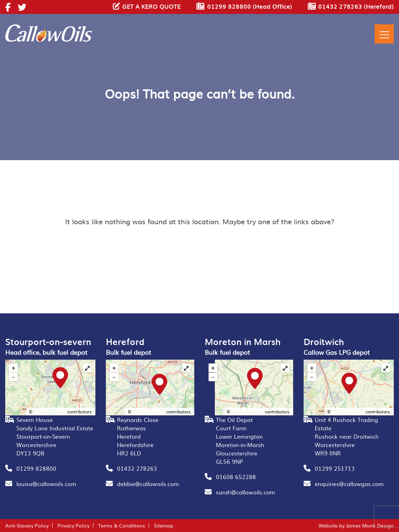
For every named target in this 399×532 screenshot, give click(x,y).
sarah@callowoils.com (245, 492)
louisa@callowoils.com (46, 484)
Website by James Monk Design (356, 525)
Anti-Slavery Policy (27, 525)
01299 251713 (335, 468)
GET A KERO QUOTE (151, 6)
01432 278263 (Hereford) (356, 6)
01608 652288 (236, 477)
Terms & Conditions (122, 525)
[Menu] (384, 34)
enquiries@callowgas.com (349, 484)
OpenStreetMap (50, 412)
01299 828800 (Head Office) (250, 6)
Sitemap (164, 525)
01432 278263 (137, 468)
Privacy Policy (73, 525)
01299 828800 (36, 468)
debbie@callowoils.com (148, 484)
